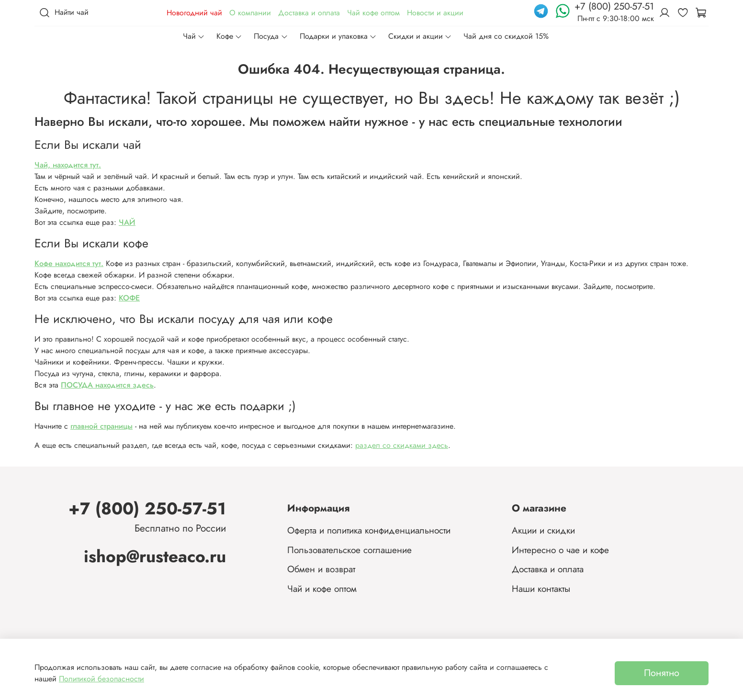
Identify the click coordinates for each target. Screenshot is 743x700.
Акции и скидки (543, 530)
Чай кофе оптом (373, 13)
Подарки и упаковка (338, 36)
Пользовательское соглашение (349, 550)
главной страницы (101, 426)
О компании (250, 13)
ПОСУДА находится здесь (107, 385)
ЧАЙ (127, 222)
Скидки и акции (420, 36)
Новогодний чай (194, 13)
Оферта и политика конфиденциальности (369, 530)
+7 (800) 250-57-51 (147, 508)
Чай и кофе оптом (322, 589)
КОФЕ (129, 298)
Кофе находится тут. (69, 263)
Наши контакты (541, 589)
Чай (194, 36)
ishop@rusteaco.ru (155, 556)
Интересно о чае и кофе (560, 550)
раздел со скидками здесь (402, 445)
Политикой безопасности (101, 679)
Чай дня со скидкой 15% (506, 36)
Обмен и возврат (321, 569)
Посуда (271, 36)
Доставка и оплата (309, 13)
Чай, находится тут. (68, 165)
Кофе (229, 36)
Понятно (662, 673)
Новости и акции (435, 13)
